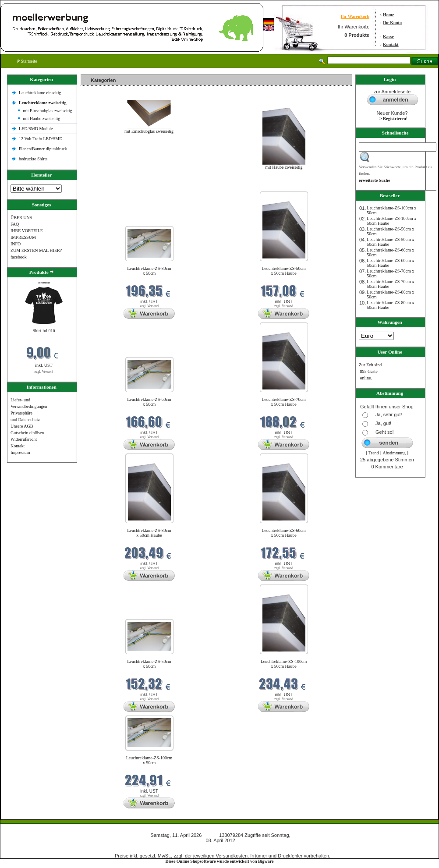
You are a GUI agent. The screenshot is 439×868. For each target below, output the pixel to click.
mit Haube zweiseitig (41, 119)
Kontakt (391, 44)
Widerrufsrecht (24, 439)
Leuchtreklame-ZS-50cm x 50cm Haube (284, 271)
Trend (374, 453)
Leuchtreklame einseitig (41, 93)
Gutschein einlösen (27, 433)
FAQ (15, 224)
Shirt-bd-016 (44, 331)
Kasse (388, 37)
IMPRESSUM (23, 237)
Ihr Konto (392, 23)
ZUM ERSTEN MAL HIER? (36, 250)
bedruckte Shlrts (33, 159)
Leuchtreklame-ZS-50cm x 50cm (149, 664)
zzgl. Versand (44, 372)
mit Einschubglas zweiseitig (47, 111)
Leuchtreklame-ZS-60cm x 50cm (149, 402)
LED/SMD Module (36, 129)
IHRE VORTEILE (27, 231)
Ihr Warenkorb (355, 16)
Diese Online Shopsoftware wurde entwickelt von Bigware (220, 861)
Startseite (27, 61)
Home (389, 15)
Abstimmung (394, 453)
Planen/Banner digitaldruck (43, 149)
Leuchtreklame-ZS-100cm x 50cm (149, 760)
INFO (16, 244)
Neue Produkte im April (104, 186)
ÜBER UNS (21, 218)
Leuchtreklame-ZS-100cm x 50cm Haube (284, 664)
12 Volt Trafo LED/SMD (41, 139)
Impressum (20, 452)
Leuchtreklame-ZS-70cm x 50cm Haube (284, 402)
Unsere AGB (22, 426)
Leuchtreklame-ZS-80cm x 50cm (149, 271)
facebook (19, 257)
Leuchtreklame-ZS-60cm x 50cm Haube (284, 533)
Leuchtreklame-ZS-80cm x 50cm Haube (149, 533)
